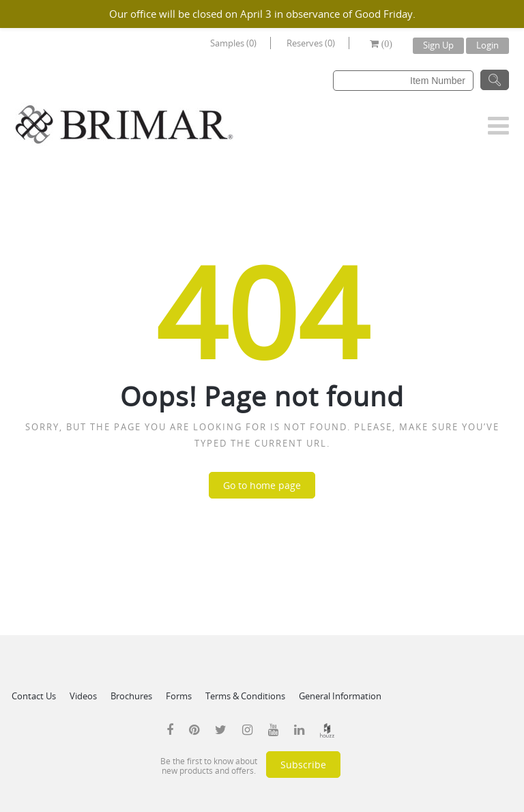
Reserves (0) (311, 43)
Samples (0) (233, 43)
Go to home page (262, 485)
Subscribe (303, 765)
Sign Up (438, 45)
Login (487, 45)
